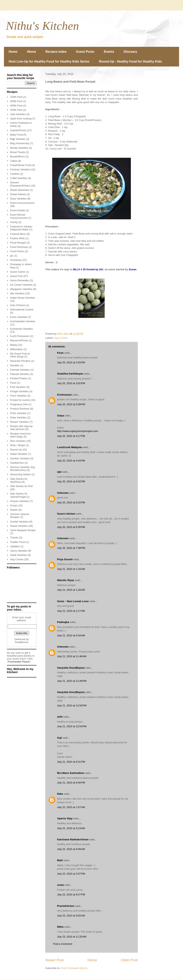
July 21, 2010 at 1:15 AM (71, 569)
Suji (59, 738)
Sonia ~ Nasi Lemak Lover (73, 601)
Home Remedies (20, 280)
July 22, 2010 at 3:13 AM (71, 828)
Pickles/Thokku (19, 378)
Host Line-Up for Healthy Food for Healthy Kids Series (49, 61)
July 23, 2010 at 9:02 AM (71, 916)
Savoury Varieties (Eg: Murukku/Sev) (23, 469)
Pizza (13, 383)
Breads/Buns (17, 156)
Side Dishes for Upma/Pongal (19, 495)
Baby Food (16, 135)
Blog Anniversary (20, 143)
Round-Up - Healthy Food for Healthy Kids (130, 61)
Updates (15, 546)
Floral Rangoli (18, 243)
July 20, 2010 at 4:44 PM (71, 461)
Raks (60, 794)
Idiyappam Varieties (21, 289)
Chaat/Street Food (20, 165)
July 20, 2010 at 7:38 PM (71, 548)
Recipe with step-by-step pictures (22, 428)
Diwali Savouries (19, 190)
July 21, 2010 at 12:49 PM (72, 681)
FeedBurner (22, 642)
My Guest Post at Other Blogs (20, 355)
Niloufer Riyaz (66, 580)
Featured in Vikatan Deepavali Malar (21, 228)
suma (60, 885)
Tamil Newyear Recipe (23, 530)
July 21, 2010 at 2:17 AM (71, 611)
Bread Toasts (18, 152)
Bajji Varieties (18, 139)
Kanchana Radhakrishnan (73, 839)
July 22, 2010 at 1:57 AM (71, 807)
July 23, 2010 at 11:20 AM (72, 937)
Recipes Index (56, 52)
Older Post (129, 960)
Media (13, 345)
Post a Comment (63, 944)
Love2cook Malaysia (69, 447)
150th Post (16, 97)
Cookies (15, 174)
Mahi (60, 860)
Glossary (130, 52)
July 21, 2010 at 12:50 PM (72, 705)
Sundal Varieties (19, 522)
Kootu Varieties (19, 317)
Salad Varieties (18, 454)
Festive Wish (17, 238)
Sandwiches (17, 463)
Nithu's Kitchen (42, 26)
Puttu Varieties (18, 413)
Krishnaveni (64, 395)
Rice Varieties (18, 441)
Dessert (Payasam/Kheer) (20, 184)
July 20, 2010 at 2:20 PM (71, 362)
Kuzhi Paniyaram (20, 336)
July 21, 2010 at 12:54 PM (72, 726)
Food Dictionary (19, 247)
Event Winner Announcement (19, 216)
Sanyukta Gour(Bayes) (71, 668)
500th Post (16, 110)
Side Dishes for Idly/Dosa (19, 480)
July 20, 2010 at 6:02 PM (71, 481)
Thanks (14, 538)
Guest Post (16, 276)
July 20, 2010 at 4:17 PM (71, 436)
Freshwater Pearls (19, 662)
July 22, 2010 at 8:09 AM (71, 849)
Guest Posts (85, 52)
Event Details (18, 210)
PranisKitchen (66, 906)
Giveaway (16, 260)
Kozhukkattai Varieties (23, 321)
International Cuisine (22, 310)
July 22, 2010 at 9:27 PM (71, 895)
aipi (59, 472)
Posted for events (20, 400)
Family (14, 222)
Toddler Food (18, 542)
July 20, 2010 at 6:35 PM (71, 527)
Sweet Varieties (19, 526)
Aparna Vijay (65, 818)
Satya (61, 416)
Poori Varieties (18, 396)
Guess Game (18, 272)
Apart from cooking (21, 119)
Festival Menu (18, 234)
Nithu (60, 927)
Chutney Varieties (20, 169)
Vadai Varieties (18, 555)
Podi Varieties (18, 387)
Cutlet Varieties (19, 178)
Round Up (16, 450)
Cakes (14, 161)
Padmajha (63, 622)
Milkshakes (16, 349)
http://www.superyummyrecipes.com (78, 431)
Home (13, 52)
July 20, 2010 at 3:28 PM (71, 404)
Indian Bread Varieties (23, 298)
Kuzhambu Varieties (21, 329)
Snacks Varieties (19, 501)
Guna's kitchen (66, 514)
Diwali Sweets (18, 194)
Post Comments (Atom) (74, 968)
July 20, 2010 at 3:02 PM (71, 383)
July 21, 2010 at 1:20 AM (71, 590)
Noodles (15, 365)
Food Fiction (17, 251)
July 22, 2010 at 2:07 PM (71, 874)
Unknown (63, 493)
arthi (60, 717)
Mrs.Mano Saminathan (71, 773)
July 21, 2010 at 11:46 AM (72, 656)
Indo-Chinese (18, 305)
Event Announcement (22, 203)
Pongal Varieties (19, 391)
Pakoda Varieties (20, 374)
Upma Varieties (19, 551)
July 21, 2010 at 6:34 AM (71, 635)
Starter (14, 510)
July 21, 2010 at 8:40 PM (71, 783)
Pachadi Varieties (20, 370)
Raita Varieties (18, 418)
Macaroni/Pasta (19, 340)
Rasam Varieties (19, 422)
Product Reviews (20, 409)
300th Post (16, 101)
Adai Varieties (18, 114)
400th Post (16, 106)
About (31, 52)
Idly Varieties (17, 293)
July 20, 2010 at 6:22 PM (71, 502)
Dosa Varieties (18, 199)
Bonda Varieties (19, 148)
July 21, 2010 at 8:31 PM (71, 762)
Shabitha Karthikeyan (70, 374)
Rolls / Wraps (18, 445)
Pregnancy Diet (19, 404)
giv (12, 256)
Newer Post (55, 960)
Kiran (60, 353)
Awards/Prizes (18, 130)
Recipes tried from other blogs (20, 435)
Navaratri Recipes (20, 361)
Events (109, 52)
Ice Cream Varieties (21, 285)
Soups (14, 505)
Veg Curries (61, 338)
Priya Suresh (65, 559)
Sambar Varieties (20, 458)
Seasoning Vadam (20, 474)
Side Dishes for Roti (21, 486)
